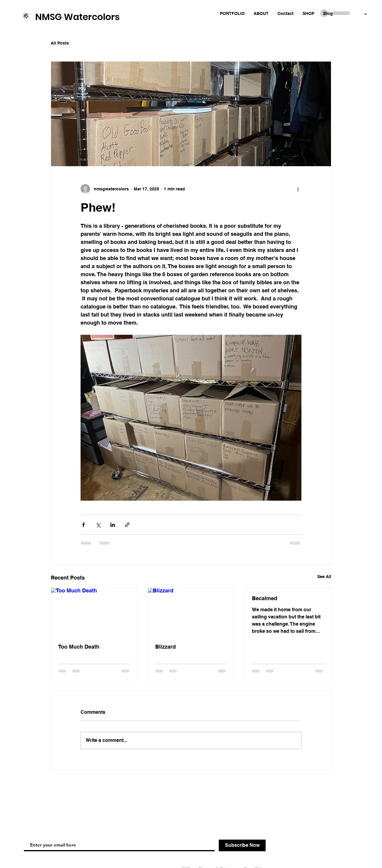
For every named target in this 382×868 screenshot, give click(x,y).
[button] (365, 14)
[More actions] (298, 189)
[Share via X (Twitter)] (98, 525)
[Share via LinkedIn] (113, 525)
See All (324, 577)
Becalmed (265, 598)
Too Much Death (79, 647)
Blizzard (165, 647)
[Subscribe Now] (242, 845)
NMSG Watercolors (77, 17)
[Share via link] (127, 525)
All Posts (60, 43)
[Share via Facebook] (83, 525)
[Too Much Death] (94, 612)
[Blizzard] (191, 612)
